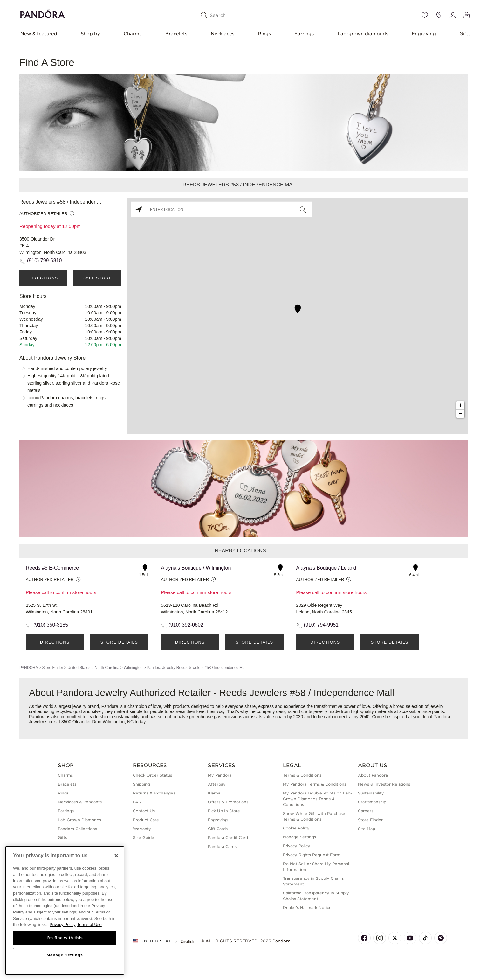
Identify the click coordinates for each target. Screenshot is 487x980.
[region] (65, 910)
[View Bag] (467, 15)
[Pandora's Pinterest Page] (441, 938)
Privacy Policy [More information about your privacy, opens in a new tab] (63, 924)
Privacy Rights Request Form (312, 855)
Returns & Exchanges (154, 793)
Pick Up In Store (224, 811)
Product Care (146, 820)
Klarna (214, 793)
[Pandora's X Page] (395, 938)
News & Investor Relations (384, 784)
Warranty (142, 829)
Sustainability (371, 793)
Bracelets (176, 34)
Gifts (465, 34)
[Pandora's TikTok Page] (425, 938)
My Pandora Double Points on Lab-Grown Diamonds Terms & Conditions (317, 799)
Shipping (141, 784)
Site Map (367, 829)
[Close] (116, 856)
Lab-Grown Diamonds (79, 820)
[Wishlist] (425, 15)
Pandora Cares (222, 847)
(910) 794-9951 (321, 625)
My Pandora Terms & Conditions (315, 784)
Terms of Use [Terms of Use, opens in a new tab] (89, 924)
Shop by (90, 34)
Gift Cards (218, 829)
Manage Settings (299, 837)
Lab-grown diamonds (363, 34)
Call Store (97, 278)
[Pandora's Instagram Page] (380, 938)
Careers (366, 811)
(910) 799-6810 (44, 260)
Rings (264, 34)
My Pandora (220, 775)
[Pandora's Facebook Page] (364, 938)
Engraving (424, 34)
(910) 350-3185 (51, 625)
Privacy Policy (297, 846)
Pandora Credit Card (228, 838)
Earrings (304, 34)
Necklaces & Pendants (80, 802)
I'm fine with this (65, 938)
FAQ (137, 802)
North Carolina (107, 668)
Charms (133, 34)
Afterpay (217, 784)
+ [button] (460, 405)
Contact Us (144, 811)
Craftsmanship (372, 802)
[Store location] (439, 15)
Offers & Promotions (228, 802)
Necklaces (223, 34)
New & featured (39, 34)
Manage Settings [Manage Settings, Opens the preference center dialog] (65, 955)
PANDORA (29, 668)
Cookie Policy (296, 828)
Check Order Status (152, 775)
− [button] (460, 414)
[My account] (453, 15)
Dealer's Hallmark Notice (307, 908)
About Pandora (373, 775)
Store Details (119, 642)
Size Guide (144, 838)
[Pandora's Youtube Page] (410, 938)
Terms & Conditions (302, 775)
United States (79, 668)
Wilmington (133, 668)
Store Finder (52, 668)
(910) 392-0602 (186, 625)
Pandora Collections (77, 829)
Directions (43, 278)
